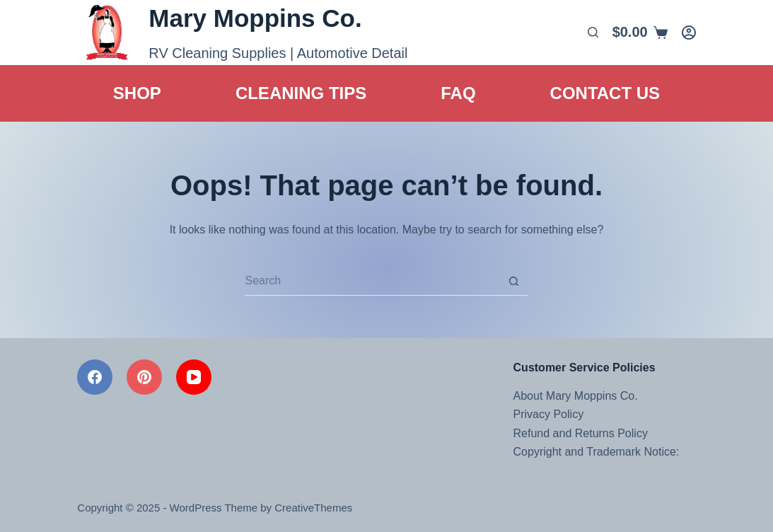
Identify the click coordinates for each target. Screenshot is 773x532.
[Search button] (513, 282)
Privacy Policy (549, 414)
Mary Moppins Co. (255, 18)
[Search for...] (372, 282)
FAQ (458, 93)
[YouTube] (194, 377)
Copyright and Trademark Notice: (597, 452)
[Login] (689, 33)
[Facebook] (95, 377)
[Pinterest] (144, 377)
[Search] (593, 32)
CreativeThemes (313, 508)
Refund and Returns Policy (581, 433)
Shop (137, 93)
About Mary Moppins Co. (576, 396)
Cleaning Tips (301, 93)
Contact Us (605, 93)
